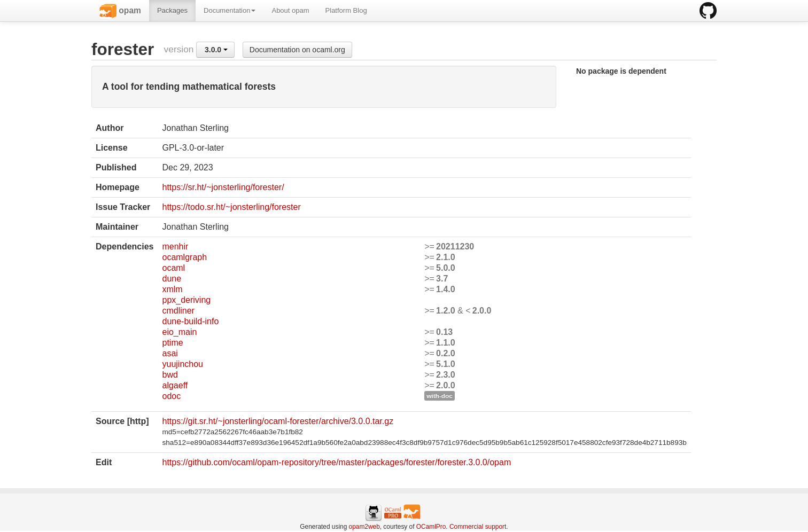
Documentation (230, 10)
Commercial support (478, 527)
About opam (290, 10)
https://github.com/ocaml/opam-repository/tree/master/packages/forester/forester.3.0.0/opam (336, 462)
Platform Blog (346, 10)
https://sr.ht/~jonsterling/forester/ (223, 187)
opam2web (364, 527)
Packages (172, 10)
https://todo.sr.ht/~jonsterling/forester (231, 207)
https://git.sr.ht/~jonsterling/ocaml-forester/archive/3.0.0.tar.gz (278, 421)
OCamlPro (431, 527)
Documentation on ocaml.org (297, 50)
